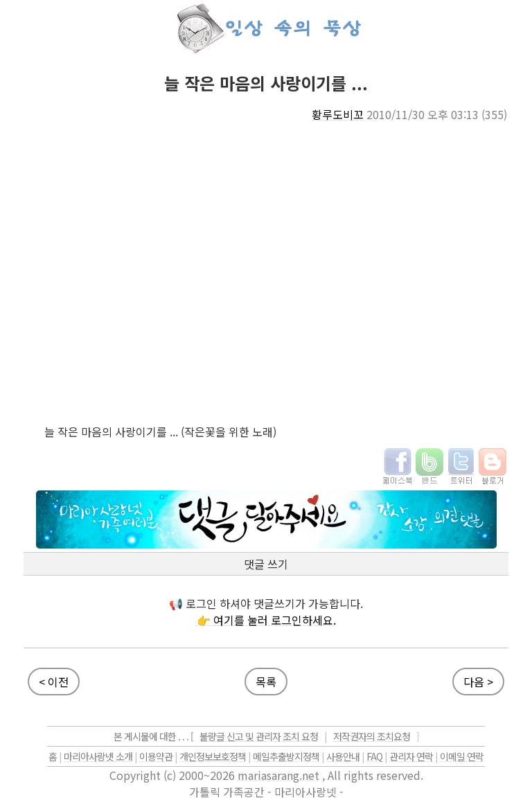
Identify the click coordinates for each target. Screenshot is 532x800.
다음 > (478, 682)
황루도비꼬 (338, 114)
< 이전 (54, 682)
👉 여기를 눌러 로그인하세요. (266, 620)
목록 (266, 682)
